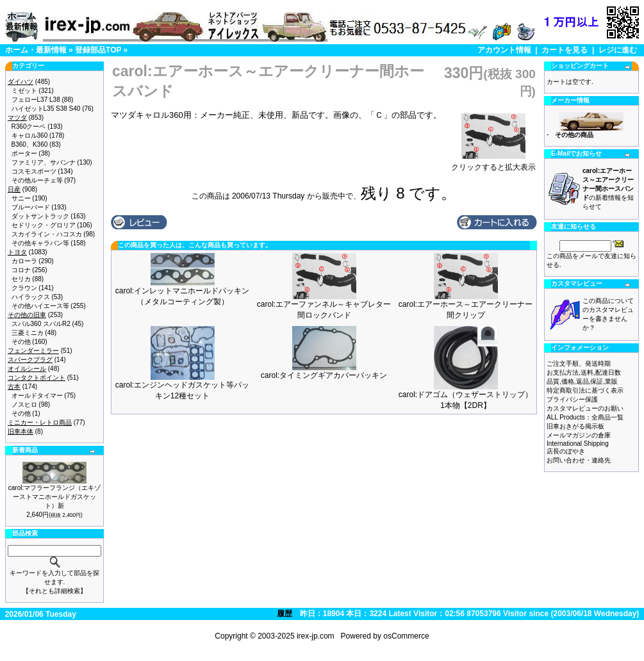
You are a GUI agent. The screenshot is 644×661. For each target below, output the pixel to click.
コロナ (21, 270)
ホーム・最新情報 (36, 50)
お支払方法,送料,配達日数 (584, 372)
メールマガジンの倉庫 (579, 435)
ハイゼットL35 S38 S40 (46, 109)
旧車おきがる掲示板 (575, 426)
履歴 (285, 614)
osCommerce (406, 636)
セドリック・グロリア (44, 225)
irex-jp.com (316, 636)
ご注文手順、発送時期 (579, 363)
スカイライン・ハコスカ (47, 234)
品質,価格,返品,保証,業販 (582, 381)
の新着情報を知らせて (608, 189)
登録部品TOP (98, 50)
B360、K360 (30, 144)
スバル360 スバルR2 (41, 324)
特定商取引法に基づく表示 (585, 390)
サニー (21, 198)
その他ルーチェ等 (37, 180)
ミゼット (24, 91)
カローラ (24, 261)
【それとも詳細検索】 (54, 591)
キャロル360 (30, 135)
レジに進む (618, 50)
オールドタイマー (37, 396)
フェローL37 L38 (36, 100)
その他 (21, 342)
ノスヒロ (24, 404)
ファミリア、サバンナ (44, 162)
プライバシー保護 (572, 399)
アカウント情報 (504, 50)
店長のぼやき (566, 451)
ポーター (24, 153)
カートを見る (565, 50)
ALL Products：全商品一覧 (585, 417)
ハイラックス (31, 297)
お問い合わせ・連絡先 (579, 460)
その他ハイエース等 (40, 306)
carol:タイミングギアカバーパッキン (324, 375)
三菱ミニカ (28, 333)
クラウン (24, 288)
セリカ (21, 279)
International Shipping (578, 444)
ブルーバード (31, 207)
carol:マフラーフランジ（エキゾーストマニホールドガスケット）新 (54, 497)
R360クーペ (29, 126)
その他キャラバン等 (40, 243)
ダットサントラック (40, 216)
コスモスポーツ (34, 171)
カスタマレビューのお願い (585, 408)
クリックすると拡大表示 (493, 163)
